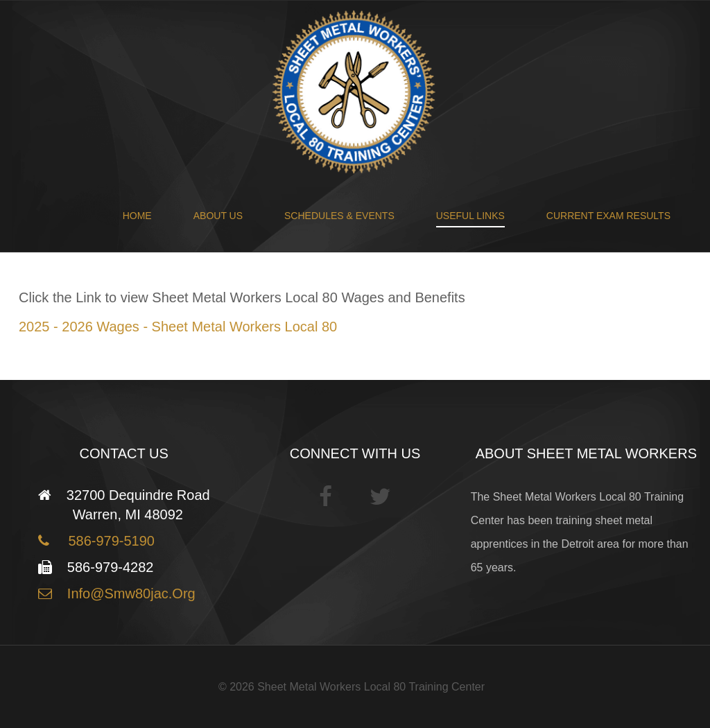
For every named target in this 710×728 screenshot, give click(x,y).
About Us (218, 216)
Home (137, 216)
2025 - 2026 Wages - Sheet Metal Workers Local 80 (178, 327)
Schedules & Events (339, 216)
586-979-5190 (107, 541)
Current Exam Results (608, 216)
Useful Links (470, 216)
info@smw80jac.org (129, 593)
